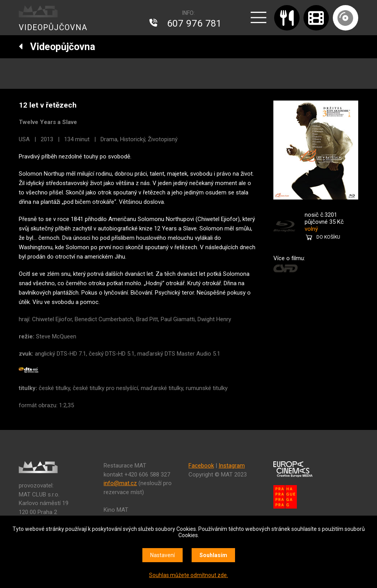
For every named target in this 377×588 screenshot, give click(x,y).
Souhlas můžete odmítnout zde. (188, 575)
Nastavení (162, 555)
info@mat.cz (120, 483)
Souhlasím (213, 555)
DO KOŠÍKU (328, 237)
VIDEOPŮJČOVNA (53, 27)
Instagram (232, 466)
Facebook (201, 466)
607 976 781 (194, 23)
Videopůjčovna (57, 47)
